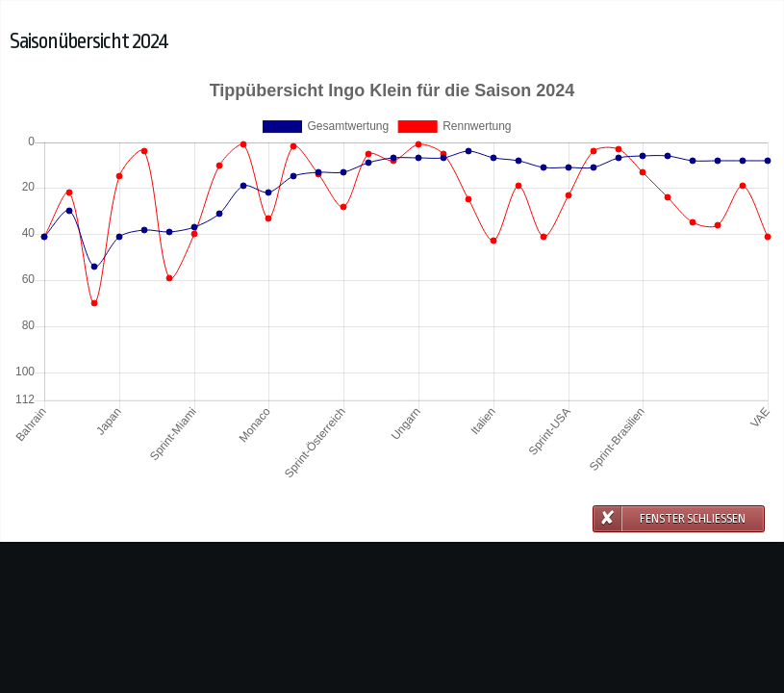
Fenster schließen (693, 519)
